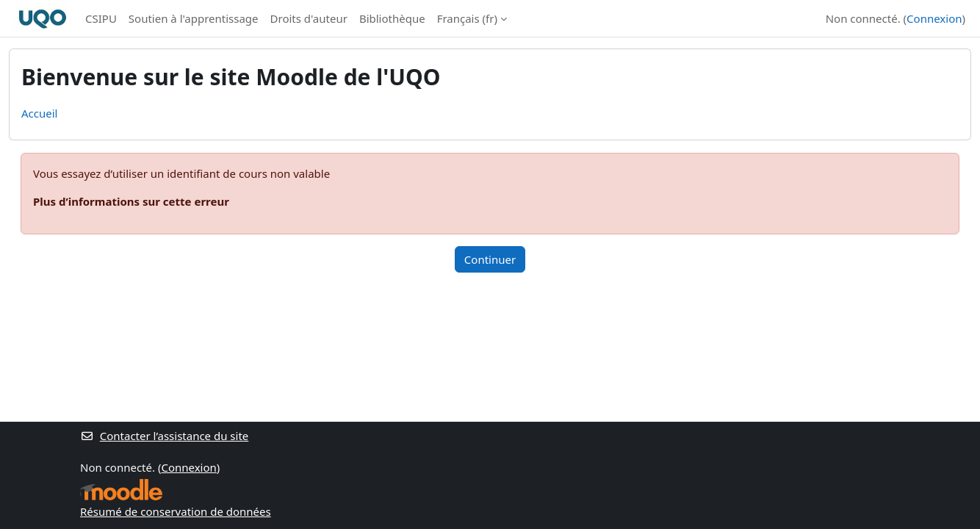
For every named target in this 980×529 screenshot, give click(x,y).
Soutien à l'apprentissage (194, 18)
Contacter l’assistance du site (164, 436)
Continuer (490, 259)
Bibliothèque (392, 18)
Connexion (934, 18)
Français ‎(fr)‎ (467, 18)
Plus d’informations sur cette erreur (131, 201)
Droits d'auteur (309, 18)
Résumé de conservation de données (176, 511)
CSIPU (101, 18)
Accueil (39, 113)
